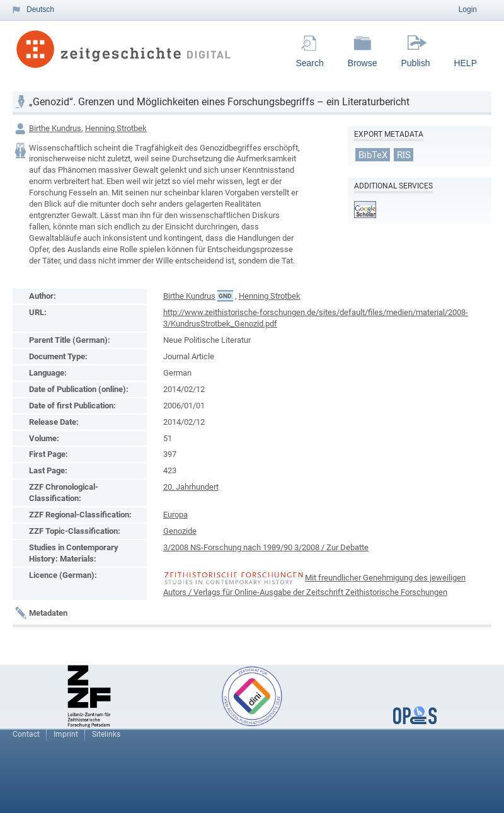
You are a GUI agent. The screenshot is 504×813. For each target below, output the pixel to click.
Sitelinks (106, 734)
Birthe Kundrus (55, 128)
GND (225, 296)
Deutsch (40, 9)
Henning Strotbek (116, 128)
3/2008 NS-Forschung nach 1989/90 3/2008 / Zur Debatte (266, 547)
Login (468, 9)
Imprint (66, 734)
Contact (26, 734)
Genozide (180, 531)
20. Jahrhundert (191, 487)
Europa (175, 515)
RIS (404, 154)
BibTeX (373, 154)
